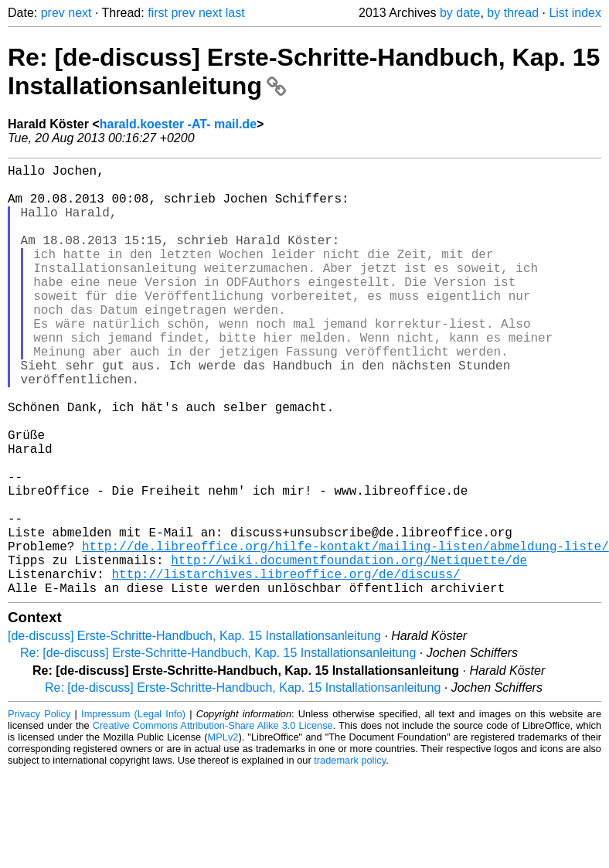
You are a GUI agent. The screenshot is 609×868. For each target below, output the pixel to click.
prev (53, 13)
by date (460, 13)
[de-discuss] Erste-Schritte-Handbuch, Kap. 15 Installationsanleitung (194, 732)
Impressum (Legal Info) (133, 810)
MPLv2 (223, 833)
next (80, 13)
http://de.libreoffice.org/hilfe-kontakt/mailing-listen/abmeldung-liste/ (345, 632)
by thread (513, 13)
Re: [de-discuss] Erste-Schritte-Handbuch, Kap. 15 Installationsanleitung (218, 749)
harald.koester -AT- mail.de (178, 124)
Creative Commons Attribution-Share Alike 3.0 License (213, 821)
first (158, 13)
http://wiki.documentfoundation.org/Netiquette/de (349, 649)
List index (575, 13)
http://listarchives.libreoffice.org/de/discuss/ (286, 666)
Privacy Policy (39, 810)
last (235, 13)
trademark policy (350, 856)
